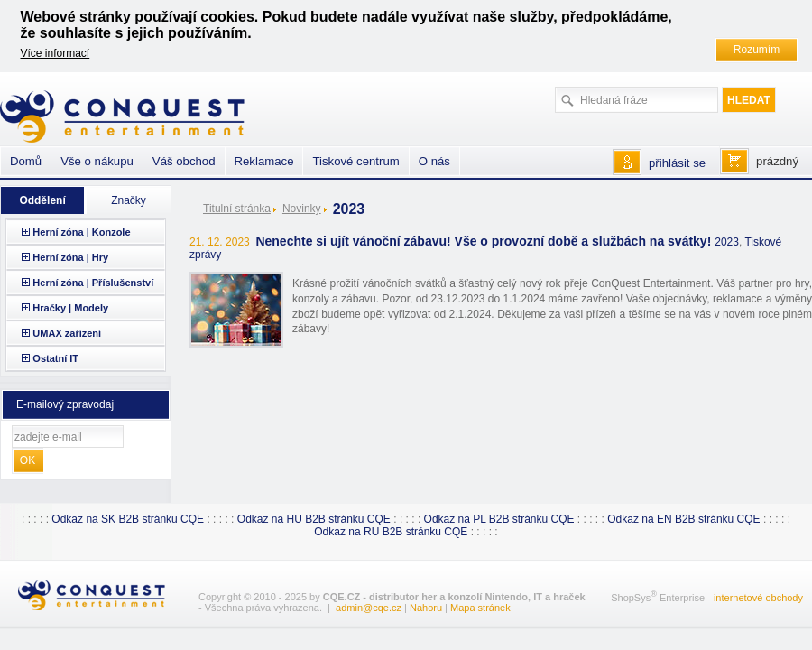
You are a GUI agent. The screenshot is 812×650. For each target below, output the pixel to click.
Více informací (55, 53)
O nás (434, 161)
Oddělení (42, 200)
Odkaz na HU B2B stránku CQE (314, 519)
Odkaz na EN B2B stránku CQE (683, 519)
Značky (129, 200)
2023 (727, 242)
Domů (26, 161)
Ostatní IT (55, 358)
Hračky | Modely (70, 308)
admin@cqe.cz (369, 608)
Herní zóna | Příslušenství (93, 283)
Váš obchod (184, 161)
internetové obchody (758, 598)
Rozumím (757, 50)
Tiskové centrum (355, 161)
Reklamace (264, 161)
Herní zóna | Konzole (81, 232)
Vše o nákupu (97, 161)
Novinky (302, 209)
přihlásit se (677, 163)
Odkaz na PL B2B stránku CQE (499, 519)
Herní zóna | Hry (70, 257)
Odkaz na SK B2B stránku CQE (128, 519)
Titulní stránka (237, 209)
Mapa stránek (480, 608)
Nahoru (426, 608)
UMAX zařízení (67, 333)
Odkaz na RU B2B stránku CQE (391, 532)
